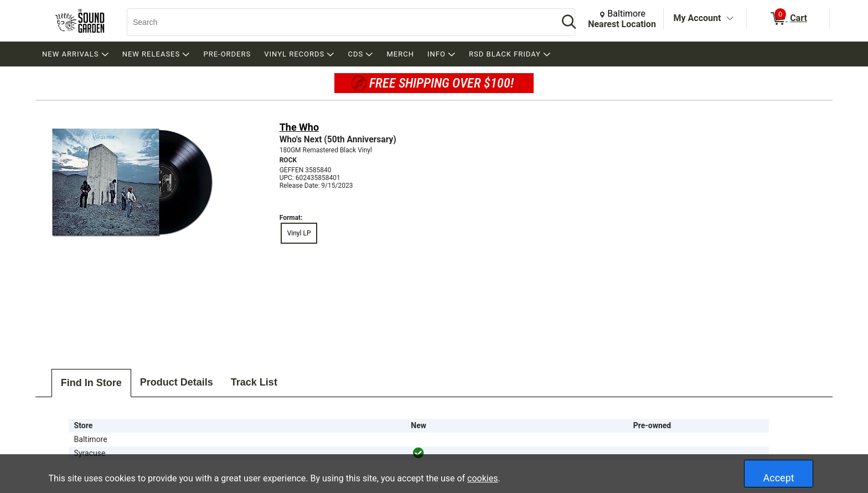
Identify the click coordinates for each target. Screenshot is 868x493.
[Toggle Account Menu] (730, 19)
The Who (299, 127)
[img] (418, 453)
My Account (697, 18)
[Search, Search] (337, 22)
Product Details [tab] (177, 382)
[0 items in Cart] (788, 19)
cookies (482, 478)
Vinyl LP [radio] (299, 233)
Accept (779, 478)
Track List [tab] (254, 382)
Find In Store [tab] (91, 383)
